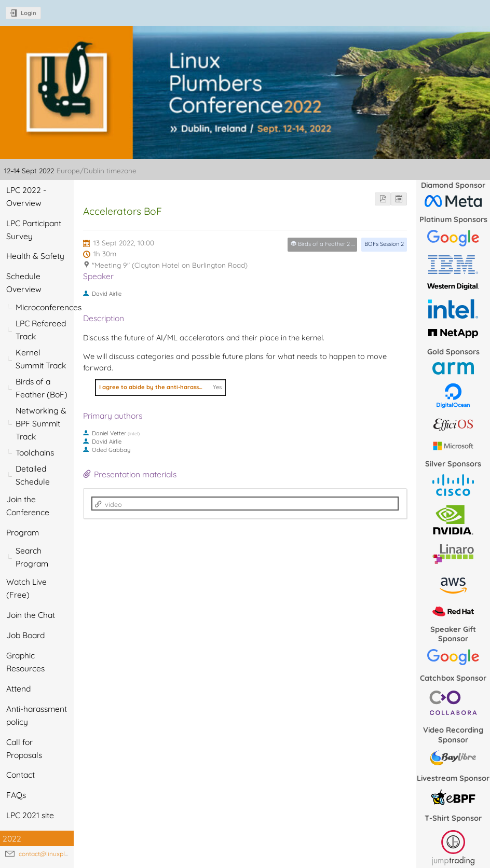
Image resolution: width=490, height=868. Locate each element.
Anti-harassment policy (37, 715)
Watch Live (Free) (26, 588)
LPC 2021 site (30, 815)
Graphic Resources (25, 662)
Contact (21, 775)
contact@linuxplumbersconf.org (65, 854)
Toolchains (35, 452)
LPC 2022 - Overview (26, 196)
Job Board (25, 635)
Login (29, 13)
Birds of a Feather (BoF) (42, 388)
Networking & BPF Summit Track (41, 423)
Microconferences (45, 307)
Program (23, 532)
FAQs (16, 795)
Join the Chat (31, 615)
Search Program (32, 557)
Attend (18, 688)
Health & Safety (35, 256)
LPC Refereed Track (41, 330)
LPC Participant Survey (34, 230)
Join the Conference (28, 506)
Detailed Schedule (33, 475)
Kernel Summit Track (41, 359)
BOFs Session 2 (384, 244)
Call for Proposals (24, 748)
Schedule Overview (24, 283)
